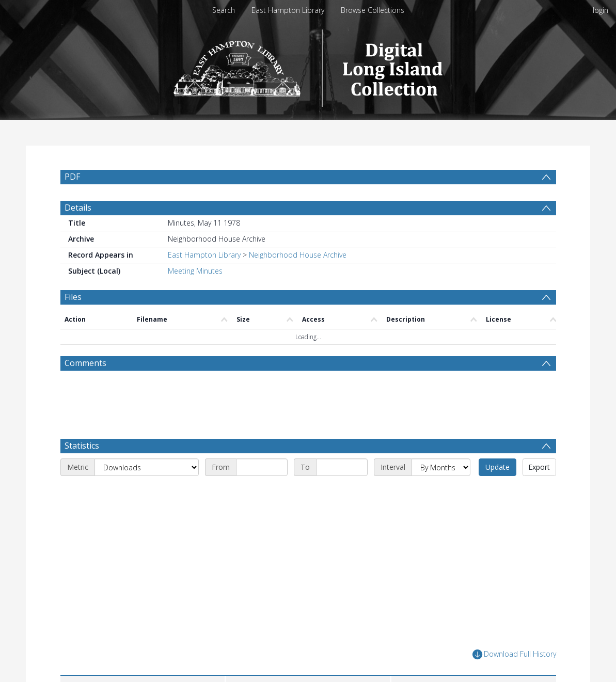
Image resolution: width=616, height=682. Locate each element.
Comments (85, 363)
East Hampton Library (288, 10)
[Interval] (441, 467)
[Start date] (262, 467)
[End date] (342, 467)
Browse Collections (373, 10)
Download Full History (514, 654)
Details (78, 208)
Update (497, 467)
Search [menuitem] (224, 10)
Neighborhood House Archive (298, 255)
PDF (72, 177)
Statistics (82, 446)
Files (73, 297)
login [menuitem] (601, 10)
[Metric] (147, 467)
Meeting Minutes (195, 271)
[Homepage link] (308, 65)
